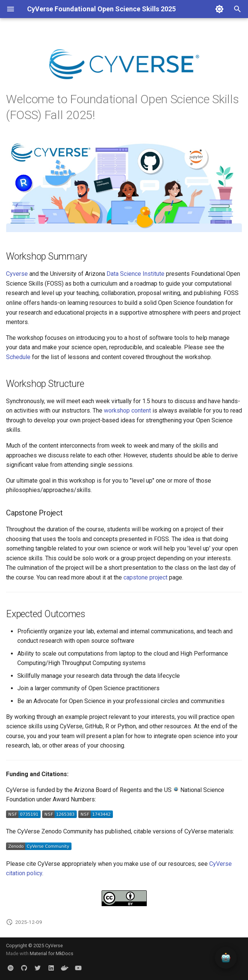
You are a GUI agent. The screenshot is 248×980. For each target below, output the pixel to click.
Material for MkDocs (52, 953)
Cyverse (17, 274)
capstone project (145, 577)
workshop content (127, 410)
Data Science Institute (135, 274)
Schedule (18, 357)
